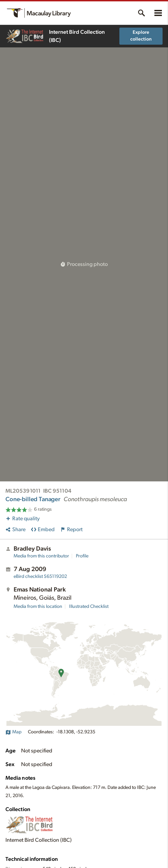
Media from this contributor (41, 556)
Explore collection (141, 36)
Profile (82, 556)
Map (13, 732)
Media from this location (38, 607)
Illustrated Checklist (89, 607)
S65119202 (40, 577)
